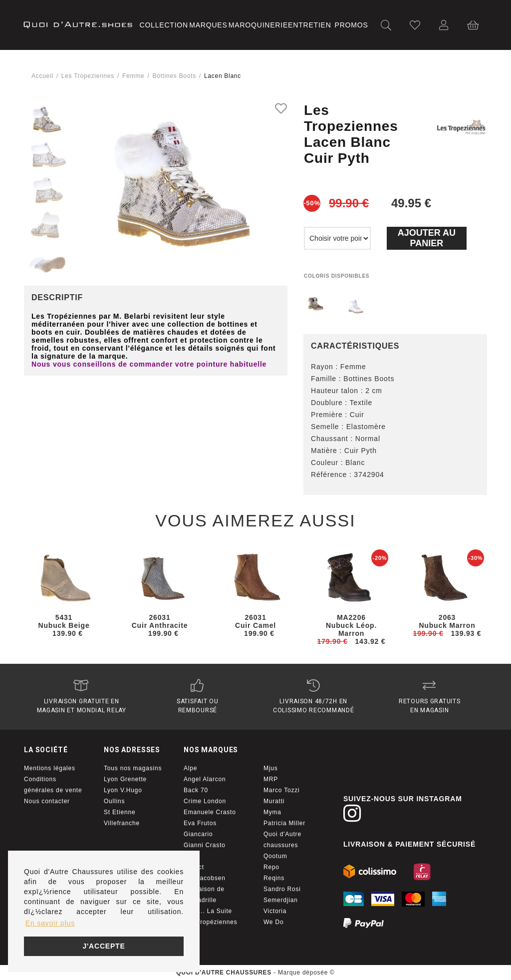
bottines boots (174, 76)
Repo (271, 867)
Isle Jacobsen (205, 878)
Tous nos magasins (133, 768)
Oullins (114, 801)
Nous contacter (47, 801)
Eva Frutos (200, 823)
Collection (164, 25)
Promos (352, 25)
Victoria (275, 911)
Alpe (190, 768)
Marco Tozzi (282, 790)
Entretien (310, 25)
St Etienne (120, 812)
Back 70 (196, 790)
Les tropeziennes (88, 76)
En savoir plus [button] (50, 923)
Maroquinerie (258, 25)
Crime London (205, 801)
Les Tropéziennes (211, 922)
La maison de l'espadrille (204, 895)
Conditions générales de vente (53, 785)
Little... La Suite (208, 911)
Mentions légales (50, 768)
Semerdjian (281, 900)
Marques (208, 25)
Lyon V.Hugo (123, 790)
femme (133, 76)
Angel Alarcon (205, 779)
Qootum (275, 856)
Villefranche (122, 823)
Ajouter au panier (427, 238)
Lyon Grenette (125, 779)
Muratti (274, 801)
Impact (194, 867)
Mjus (271, 768)
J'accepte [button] (104, 946)
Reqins (274, 878)
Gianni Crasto (205, 845)
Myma (272, 812)
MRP (271, 779)
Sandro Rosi (282, 889)
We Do (273, 922)
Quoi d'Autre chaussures (282, 840)
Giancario (198, 834)
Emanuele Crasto (210, 812)
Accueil (42, 76)
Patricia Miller (284, 823)
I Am (190, 856)
